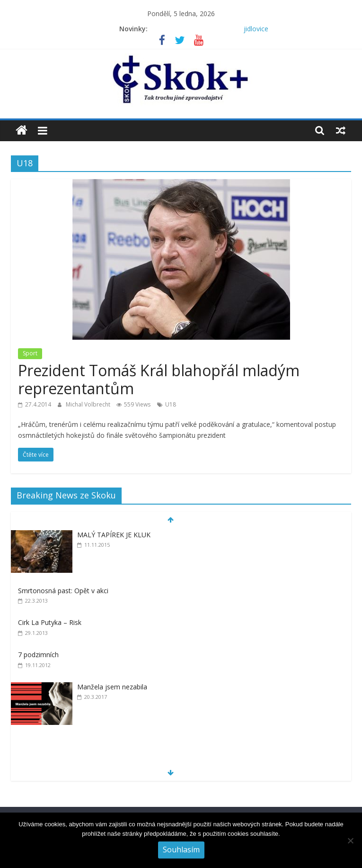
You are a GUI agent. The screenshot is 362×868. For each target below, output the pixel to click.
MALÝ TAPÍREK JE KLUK (114, 535)
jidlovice (256, 29)
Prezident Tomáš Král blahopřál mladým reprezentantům (159, 379)
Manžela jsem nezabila (112, 687)
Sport (30, 353)
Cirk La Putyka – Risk (50, 622)
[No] (350, 841)
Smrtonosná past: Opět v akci (63, 591)
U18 (171, 404)
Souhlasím (181, 850)
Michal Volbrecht (89, 404)
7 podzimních (38, 655)
